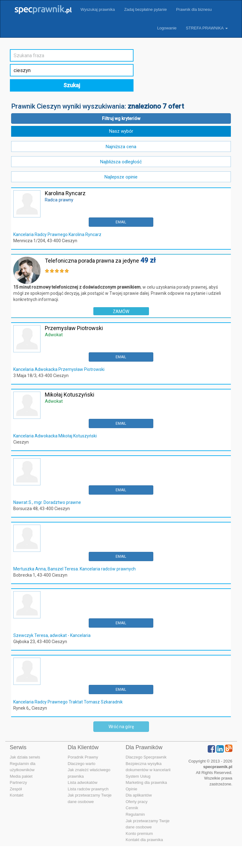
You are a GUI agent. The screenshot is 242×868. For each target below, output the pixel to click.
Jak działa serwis (25, 757)
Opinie (132, 789)
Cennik (132, 808)
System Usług (138, 776)
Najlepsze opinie (121, 177)
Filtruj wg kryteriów (121, 118)
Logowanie (167, 28)
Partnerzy (19, 782)
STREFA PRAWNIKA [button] (207, 28)
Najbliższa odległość (121, 162)
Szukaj (72, 85)
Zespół (16, 789)
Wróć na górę (121, 727)
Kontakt (17, 795)
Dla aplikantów (139, 795)
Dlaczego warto (82, 764)
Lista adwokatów (83, 782)
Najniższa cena (121, 147)
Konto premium (139, 834)
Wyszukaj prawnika (98, 9)
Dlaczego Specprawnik (146, 757)
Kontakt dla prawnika (144, 840)
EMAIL (121, 222)
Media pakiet (21, 776)
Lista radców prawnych (88, 789)
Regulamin (135, 814)
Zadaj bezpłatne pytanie (146, 9)
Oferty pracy (137, 802)
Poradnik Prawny (83, 757)
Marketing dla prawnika (146, 782)
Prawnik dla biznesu (194, 9)
